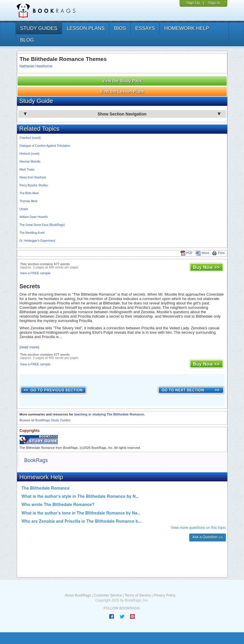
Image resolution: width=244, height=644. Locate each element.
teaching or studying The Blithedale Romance (109, 414)
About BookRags (78, 595)
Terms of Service (138, 595)
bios (120, 28)
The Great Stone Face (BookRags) (42, 225)
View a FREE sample (35, 273)
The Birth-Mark (29, 193)
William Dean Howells (34, 217)
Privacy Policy (164, 595)
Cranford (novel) (30, 138)
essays (145, 28)
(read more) (30, 347)
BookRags (36, 460)
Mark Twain (27, 169)
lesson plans (86, 28)
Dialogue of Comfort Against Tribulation (45, 146)
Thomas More (29, 201)
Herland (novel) (30, 154)
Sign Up (193, 3)
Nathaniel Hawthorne (36, 66)
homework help (187, 28)
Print (218, 253)
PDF (187, 253)
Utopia (24, 209)
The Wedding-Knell (32, 233)
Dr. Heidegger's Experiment (37, 241)
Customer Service (108, 595)
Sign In (214, 3)
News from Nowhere (33, 177)
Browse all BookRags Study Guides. (46, 420)
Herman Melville (30, 162)
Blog (27, 40)
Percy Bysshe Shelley (34, 185)
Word (202, 253)
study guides (39, 28)
